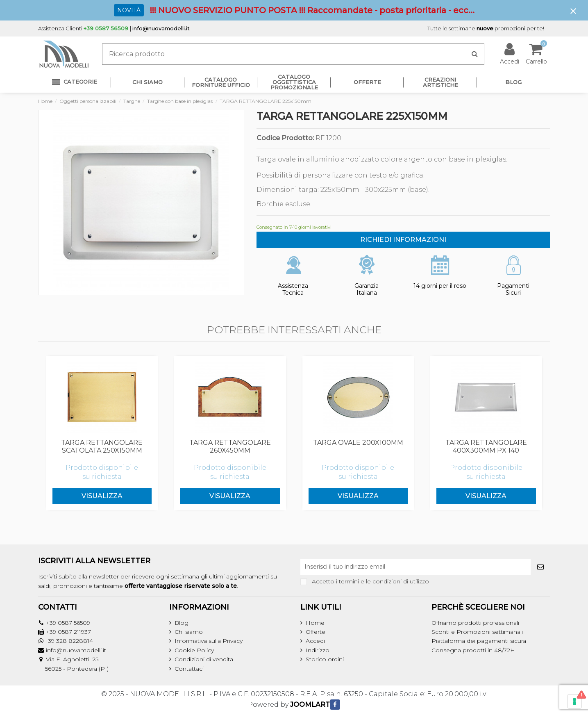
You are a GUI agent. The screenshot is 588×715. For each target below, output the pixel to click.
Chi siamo (189, 632)
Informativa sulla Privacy (209, 641)
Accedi (315, 641)
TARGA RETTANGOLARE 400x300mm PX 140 (486, 446)
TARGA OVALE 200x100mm (358, 443)
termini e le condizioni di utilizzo (384, 581)
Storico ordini (325, 659)
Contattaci (189, 669)
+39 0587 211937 (68, 632)
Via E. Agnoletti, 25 (72, 659)
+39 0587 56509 (68, 623)
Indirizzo (318, 650)
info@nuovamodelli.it (161, 28)
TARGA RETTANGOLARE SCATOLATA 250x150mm (102, 446)
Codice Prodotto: (285, 138)
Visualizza (102, 496)
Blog (182, 623)
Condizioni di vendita (204, 659)
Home (315, 623)
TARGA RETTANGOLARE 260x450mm (230, 446)
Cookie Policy (194, 650)
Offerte (316, 632)
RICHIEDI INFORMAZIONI (403, 240)
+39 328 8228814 (69, 641)
